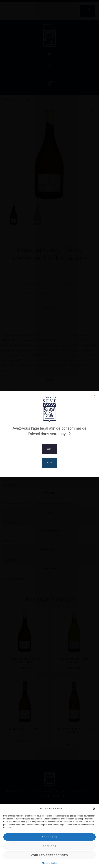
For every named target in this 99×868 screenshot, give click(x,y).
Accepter (49, 837)
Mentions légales (49, 863)
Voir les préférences (49, 855)
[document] (49, 434)
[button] (94, 809)
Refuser (49, 846)
